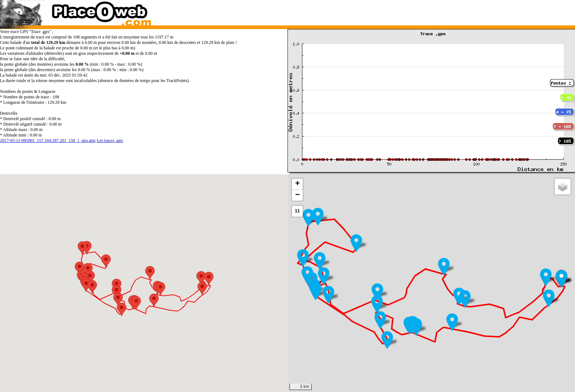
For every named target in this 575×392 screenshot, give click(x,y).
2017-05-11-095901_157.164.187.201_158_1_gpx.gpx (48, 140)
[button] (549, 298)
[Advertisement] (424, 11)
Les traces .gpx (110, 140)
